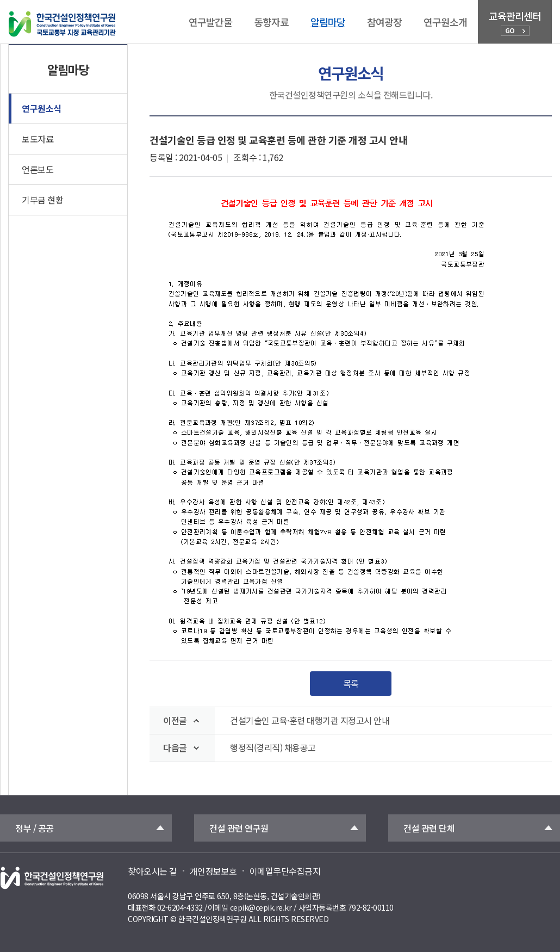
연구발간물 (210, 22)
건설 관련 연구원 (239, 828)
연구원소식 (42, 108)
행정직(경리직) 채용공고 (273, 748)
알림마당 (328, 22)
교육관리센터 (515, 22)
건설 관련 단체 (429, 828)
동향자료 (271, 22)
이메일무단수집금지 (285, 871)
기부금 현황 (42, 200)
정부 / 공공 (35, 828)
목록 (351, 683)
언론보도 (38, 169)
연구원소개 (445, 22)
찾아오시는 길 (153, 871)
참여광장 (384, 22)
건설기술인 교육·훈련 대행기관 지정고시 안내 (310, 721)
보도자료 (38, 139)
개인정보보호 (213, 871)
